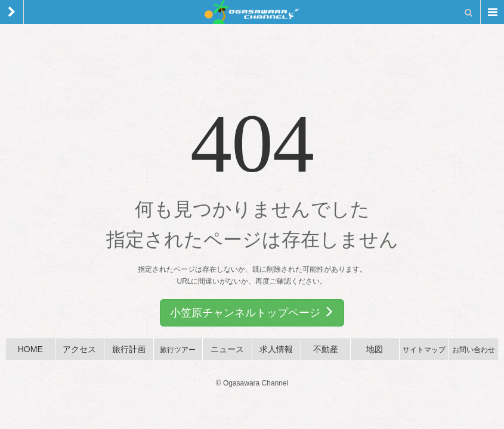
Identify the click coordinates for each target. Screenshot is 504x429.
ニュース (227, 349)
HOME (30, 349)
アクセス (79, 349)
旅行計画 (129, 349)
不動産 (326, 349)
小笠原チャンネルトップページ (252, 313)
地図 (375, 349)
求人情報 (276, 349)
